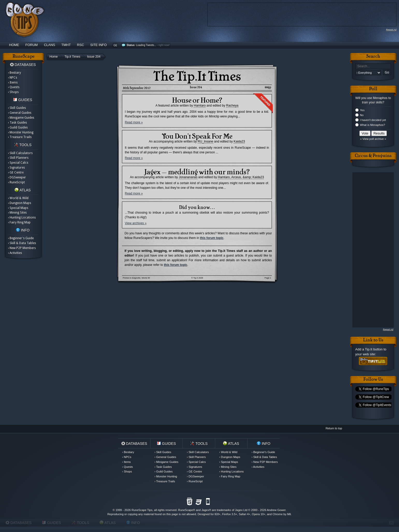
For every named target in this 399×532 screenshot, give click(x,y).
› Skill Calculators (20, 153)
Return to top (334, 428)
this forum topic (212, 238)
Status (131, 45)
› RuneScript (16, 182)
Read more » (134, 122)
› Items (13, 83)
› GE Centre (16, 173)
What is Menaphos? (372, 125)
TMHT (66, 45)
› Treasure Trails (20, 137)
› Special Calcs (18, 163)
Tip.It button (374, 349)
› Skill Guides (17, 108)
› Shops (13, 92)
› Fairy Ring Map (19, 222)
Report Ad (391, 30)
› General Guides (20, 113)
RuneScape (186, 510)
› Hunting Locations (22, 218)
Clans (50, 45)
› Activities (15, 253)
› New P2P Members (22, 248)
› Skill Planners (18, 158)
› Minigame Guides (21, 118)
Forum (32, 45)
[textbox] (373, 66)
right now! (164, 45)
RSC (80, 45)
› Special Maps (18, 208)
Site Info (99, 45)
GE (115, 45)
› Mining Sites (17, 213)
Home (14, 45)
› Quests (14, 87)
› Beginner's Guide (21, 238)
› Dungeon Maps (20, 203)
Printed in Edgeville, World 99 (136, 278)
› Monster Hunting (21, 132)
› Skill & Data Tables (22, 243)
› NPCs (13, 78)
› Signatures (16, 168)
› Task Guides (17, 123)
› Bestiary (14, 73)
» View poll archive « (373, 139)
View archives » (136, 223)
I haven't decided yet (373, 120)
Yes (362, 110)
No (362, 115)
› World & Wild (18, 198)
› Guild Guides (18, 128)
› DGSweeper (17, 177)
